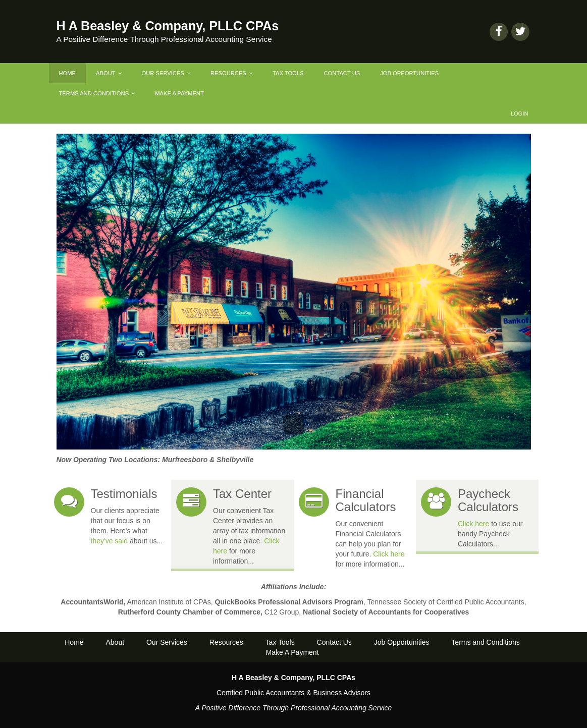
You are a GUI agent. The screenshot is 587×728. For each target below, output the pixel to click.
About (109, 73)
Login (520, 114)
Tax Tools (288, 73)
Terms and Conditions (97, 93)
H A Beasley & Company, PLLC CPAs (168, 26)
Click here (389, 554)
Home (68, 73)
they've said (110, 541)
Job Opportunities (409, 73)
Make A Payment (179, 93)
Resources (231, 73)
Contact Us (342, 73)
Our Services (166, 73)
